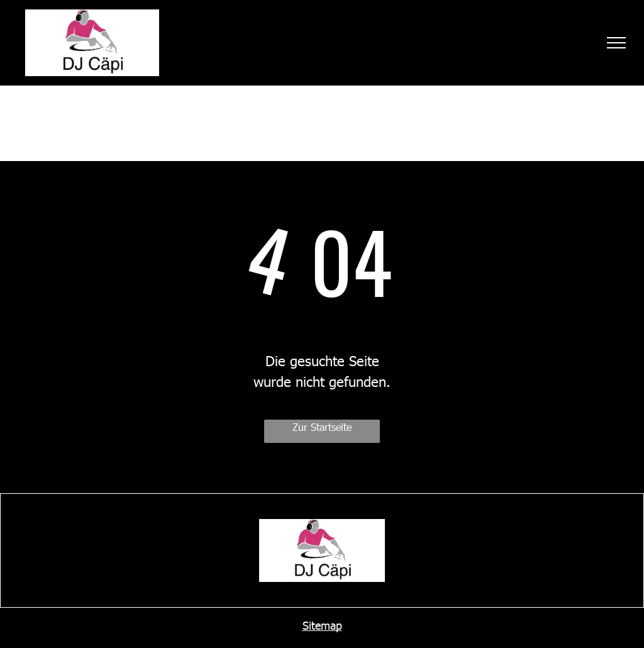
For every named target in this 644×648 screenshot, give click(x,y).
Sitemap (322, 625)
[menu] (616, 43)
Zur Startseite (322, 427)
